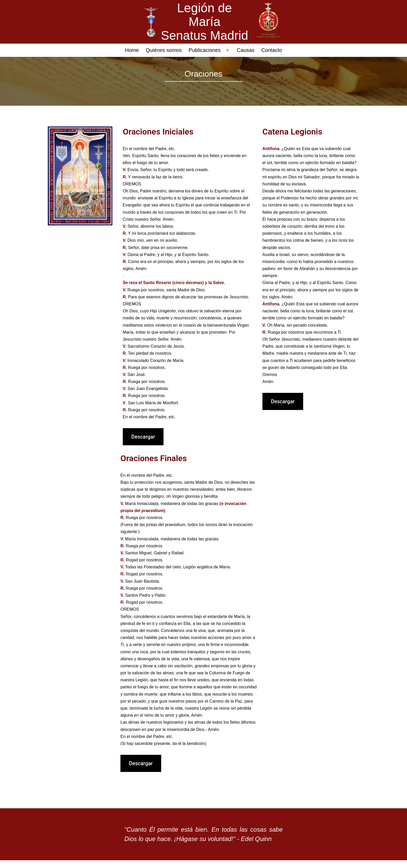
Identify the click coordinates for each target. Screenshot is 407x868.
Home (132, 50)
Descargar (143, 437)
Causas (246, 50)
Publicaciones (205, 50)
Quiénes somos (164, 50)
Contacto (272, 50)
